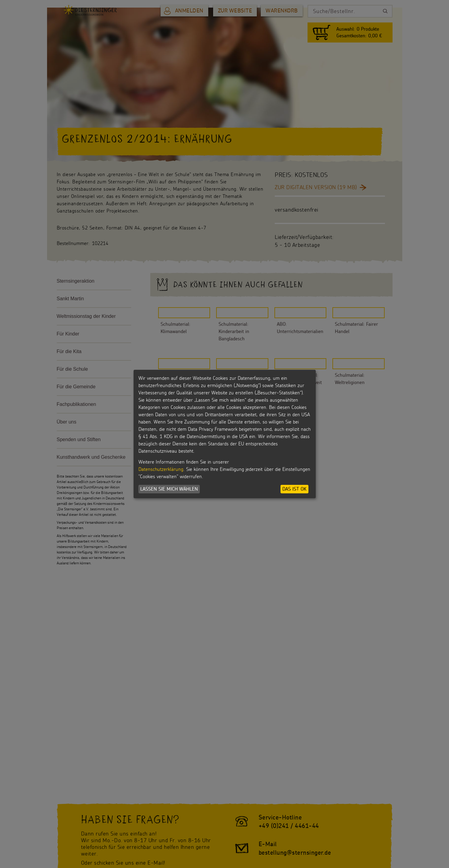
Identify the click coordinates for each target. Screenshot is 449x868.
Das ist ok (294, 489)
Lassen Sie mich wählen (169, 489)
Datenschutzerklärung (161, 469)
